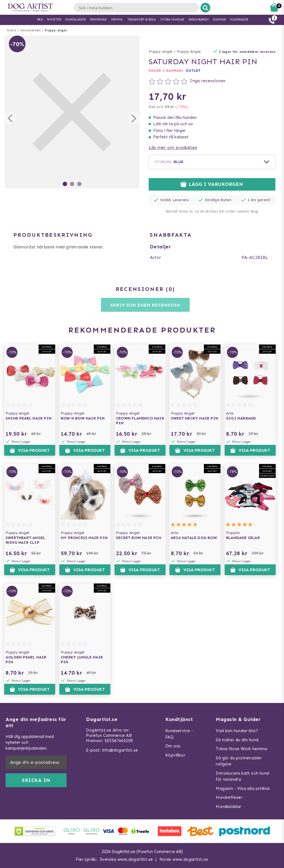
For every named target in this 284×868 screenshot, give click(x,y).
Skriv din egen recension (145, 305)
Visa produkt (30, 450)
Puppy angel (56, 30)
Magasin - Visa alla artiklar (243, 789)
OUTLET (193, 71)
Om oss (173, 746)
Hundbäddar (228, 807)
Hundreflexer (229, 797)
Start (12, 30)
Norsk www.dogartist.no (184, 859)
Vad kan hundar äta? (237, 731)
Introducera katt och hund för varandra (242, 776)
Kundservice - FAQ (179, 734)
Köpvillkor (175, 755)
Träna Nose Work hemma (241, 749)
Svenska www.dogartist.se (126, 859)
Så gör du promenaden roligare (239, 761)
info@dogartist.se (120, 750)
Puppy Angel (189, 52)
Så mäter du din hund (237, 740)
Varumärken (31, 30)
